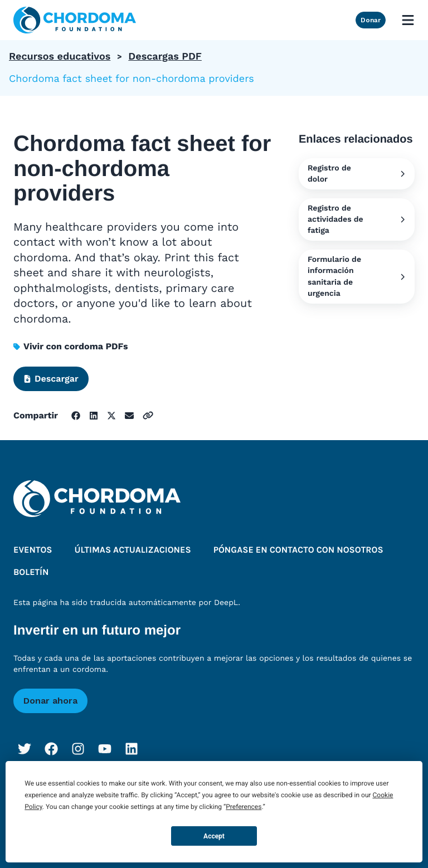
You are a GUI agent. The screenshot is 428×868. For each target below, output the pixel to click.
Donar (371, 20)
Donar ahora (50, 701)
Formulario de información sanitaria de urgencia (357, 276)
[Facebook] (51, 749)
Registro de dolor (357, 174)
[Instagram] (78, 749)
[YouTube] (105, 749)
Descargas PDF (165, 57)
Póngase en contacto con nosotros (298, 550)
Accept (214, 836)
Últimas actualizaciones (133, 550)
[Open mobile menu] (408, 20)
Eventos (33, 550)
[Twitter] (25, 749)
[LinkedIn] (132, 749)
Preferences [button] (244, 807)
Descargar (51, 379)
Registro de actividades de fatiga (357, 220)
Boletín (31, 572)
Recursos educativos (60, 57)
